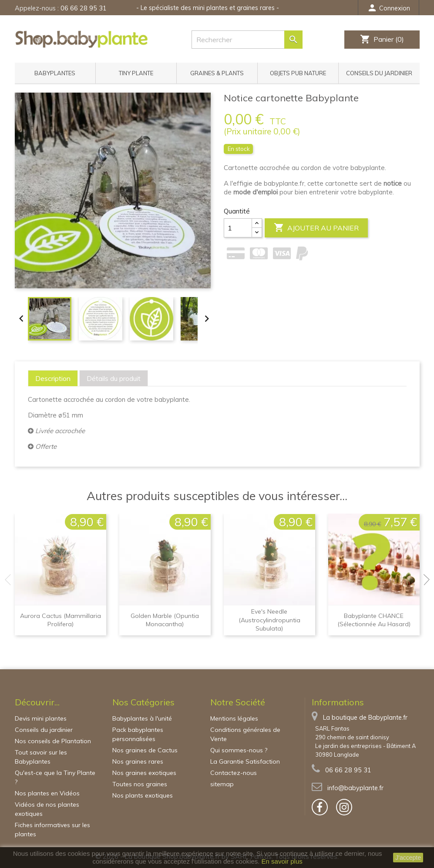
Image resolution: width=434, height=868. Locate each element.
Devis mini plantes (41, 718)
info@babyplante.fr (355, 788)
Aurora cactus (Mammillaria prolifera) (61, 620)
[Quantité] (238, 228)
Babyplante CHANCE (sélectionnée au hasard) (374, 620)
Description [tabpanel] (53, 378)
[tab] (53, 378)
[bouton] (320, 807)
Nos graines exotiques (144, 773)
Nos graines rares (138, 761)
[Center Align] (257, 223)
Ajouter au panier (316, 228)
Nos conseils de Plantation (53, 741)
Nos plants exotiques (143, 795)
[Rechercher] (247, 40)
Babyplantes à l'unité (142, 718)
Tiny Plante (136, 73)
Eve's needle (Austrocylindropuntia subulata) (269, 620)
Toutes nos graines (140, 784)
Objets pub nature (298, 73)
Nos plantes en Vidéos (47, 793)
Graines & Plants (217, 73)
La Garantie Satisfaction (245, 761)
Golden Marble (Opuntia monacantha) (165, 620)
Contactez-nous (234, 773)
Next (424, 580)
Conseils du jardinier (379, 73)
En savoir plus (282, 861)
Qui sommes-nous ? (239, 750)
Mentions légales (234, 718)
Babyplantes (55, 73)
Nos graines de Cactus (145, 750)
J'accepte (408, 858)
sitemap (222, 784)
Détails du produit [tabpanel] (114, 378)
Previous (10, 580)
